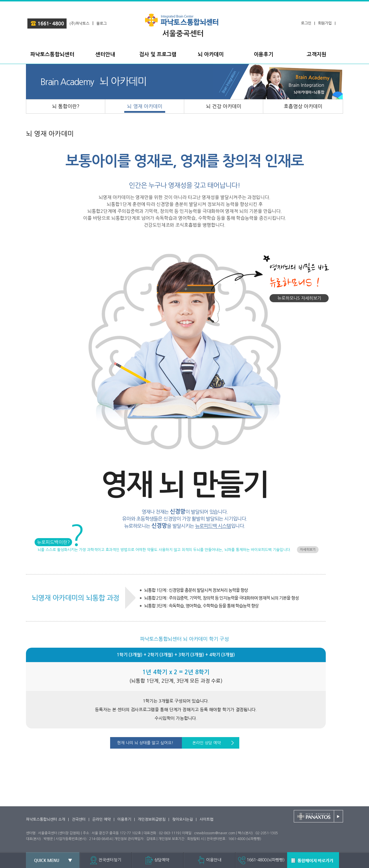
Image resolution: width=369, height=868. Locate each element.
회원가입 (325, 23)
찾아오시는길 (182, 819)
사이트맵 (206, 819)
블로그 (101, 24)
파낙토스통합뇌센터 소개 (46, 819)
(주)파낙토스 (79, 24)
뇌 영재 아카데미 (50, 134)
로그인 (306, 23)
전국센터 (79, 819)
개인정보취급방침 (152, 819)
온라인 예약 (101, 819)
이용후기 (124, 819)
